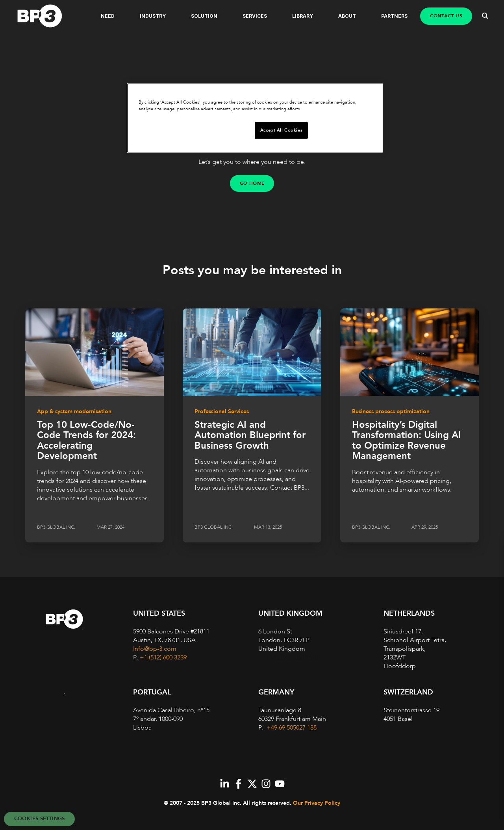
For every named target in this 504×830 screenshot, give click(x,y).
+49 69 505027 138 (291, 728)
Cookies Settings (40, 819)
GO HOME (252, 183)
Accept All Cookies (281, 130)
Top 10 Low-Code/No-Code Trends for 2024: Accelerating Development (86, 440)
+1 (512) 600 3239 (163, 657)
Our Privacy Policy (317, 803)
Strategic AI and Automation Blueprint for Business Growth (250, 435)
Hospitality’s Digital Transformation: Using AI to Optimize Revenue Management (407, 440)
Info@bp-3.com (155, 649)
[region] (255, 118)
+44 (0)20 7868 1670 (292, 657)
